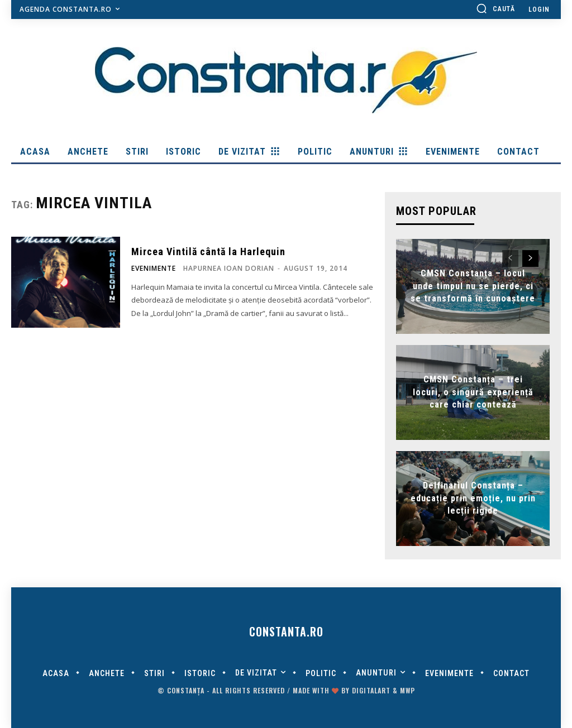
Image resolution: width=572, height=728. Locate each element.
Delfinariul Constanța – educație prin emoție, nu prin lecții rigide (473, 499)
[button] (495, 8)
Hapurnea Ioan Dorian (229, 268)
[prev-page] (510, 258)
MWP (407, 690)
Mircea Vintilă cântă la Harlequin (208, 252)
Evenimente (154, 269)
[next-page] (530, 258)
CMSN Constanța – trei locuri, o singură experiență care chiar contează (473, 392)
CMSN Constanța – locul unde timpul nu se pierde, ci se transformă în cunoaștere (473, 286)
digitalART (371, 690)
